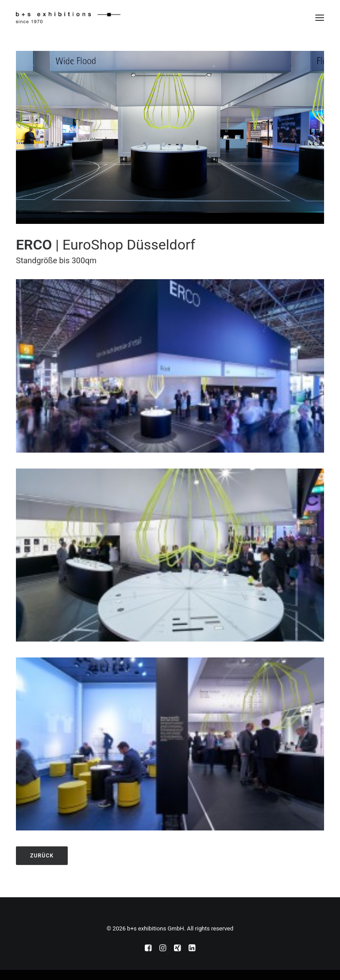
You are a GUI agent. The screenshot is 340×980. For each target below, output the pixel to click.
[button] (320, 18)
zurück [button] (42, 856)
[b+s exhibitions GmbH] (68, 18)
